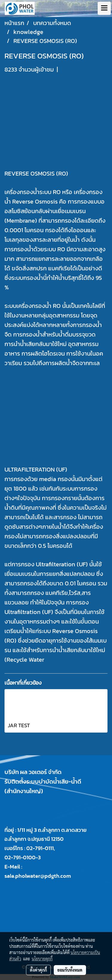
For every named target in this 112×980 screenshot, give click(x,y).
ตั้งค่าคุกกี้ (38, 970)
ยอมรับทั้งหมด (70, 970)
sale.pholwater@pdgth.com (38, 876)
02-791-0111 (40, 848)
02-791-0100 (20, 857)
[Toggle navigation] (104, 8)
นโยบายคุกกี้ (42, 959)
